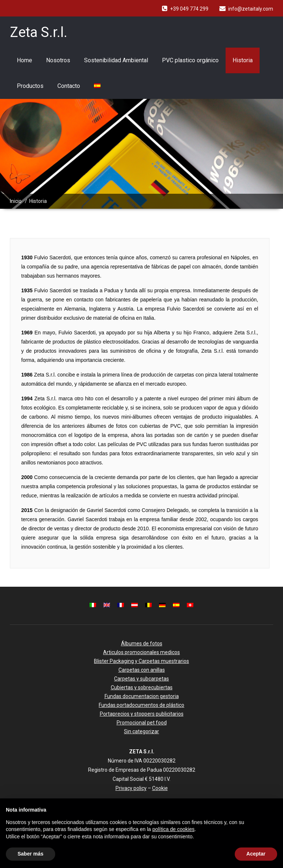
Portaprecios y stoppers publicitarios (142, 714)
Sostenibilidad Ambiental (116, 60)
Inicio (16, 201)
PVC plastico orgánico (190, 60)
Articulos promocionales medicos (141, 652)
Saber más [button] (31, 854)
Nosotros (58, 60)
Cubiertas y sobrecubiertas (142, 687)
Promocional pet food (142, 723)
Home (24, 60)
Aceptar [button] (256, 854)
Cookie (160, 788)
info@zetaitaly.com (251, 9)
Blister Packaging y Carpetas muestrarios (141, 661)
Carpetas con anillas (142, 670)
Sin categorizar (141, 731)
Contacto (69, 86)
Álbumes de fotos (142, 643)
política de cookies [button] (173, 829)
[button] (273, 810)
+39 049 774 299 (189, 9)
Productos (30, 86)
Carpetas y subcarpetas (141, 679)
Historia (243, 60)
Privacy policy (131, 788)
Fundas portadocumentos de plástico (141, 705)
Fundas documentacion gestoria (142, 696)
